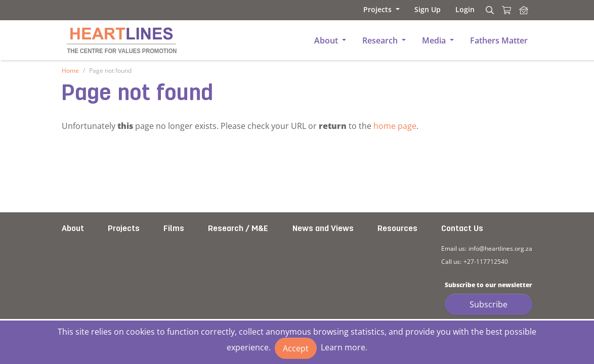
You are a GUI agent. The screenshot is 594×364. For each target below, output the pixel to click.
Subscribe (489, 304)
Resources (397, 229)
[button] (377, 9)
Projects (124, 229)
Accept (296, 348)
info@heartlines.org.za (500, 248)
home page (395, 126)
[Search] (488, 10)
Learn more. (344, 347)
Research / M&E (238, 229)
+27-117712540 (486, 262)
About (73, 229)
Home (70, 71)
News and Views (323, 229)
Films (174, 229)
